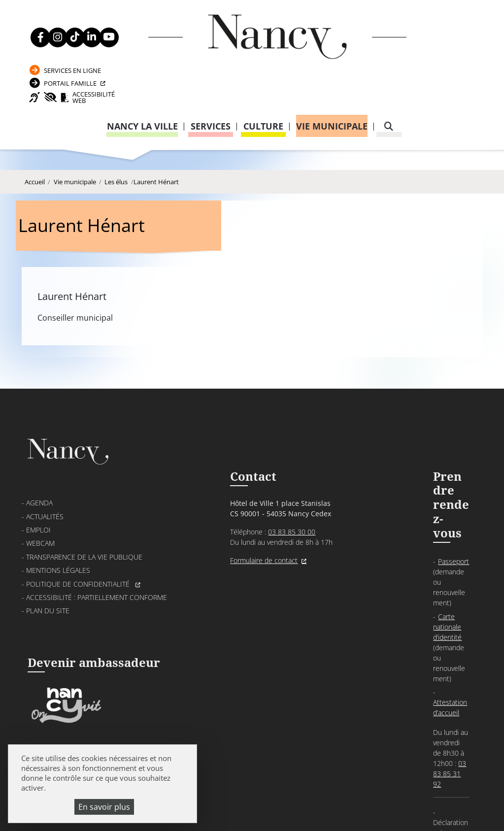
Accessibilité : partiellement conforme (97, 515)
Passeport (356, 424)
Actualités (45, 435)
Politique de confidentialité (79, 502)
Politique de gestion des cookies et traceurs (352, 797)
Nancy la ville (142, 83)
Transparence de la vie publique (84, 475)
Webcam (40, 462)
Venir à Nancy (214, 785)
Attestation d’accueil (370, 462)
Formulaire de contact (215, 480)
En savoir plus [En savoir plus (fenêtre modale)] (104, 807)
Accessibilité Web (427, 53)
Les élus (116, 144)
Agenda (39, 421)
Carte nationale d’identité (378, 438)
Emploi (38, 448)
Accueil (35, 144)
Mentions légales (58, 489)
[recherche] (389, 83)
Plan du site (48, 529)
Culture (263, 83)
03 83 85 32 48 (358, 560)
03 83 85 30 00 (242, 451)
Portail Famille (418, 36)
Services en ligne (420, 20)
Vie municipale (332, 83)
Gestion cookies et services (252, 809)
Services (211, 83)
